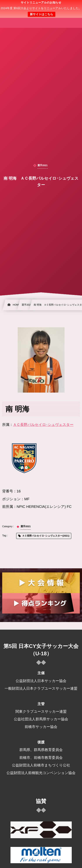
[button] (70, 6)
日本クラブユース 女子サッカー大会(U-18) (41, 11)
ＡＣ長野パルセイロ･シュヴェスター (43, 425)
